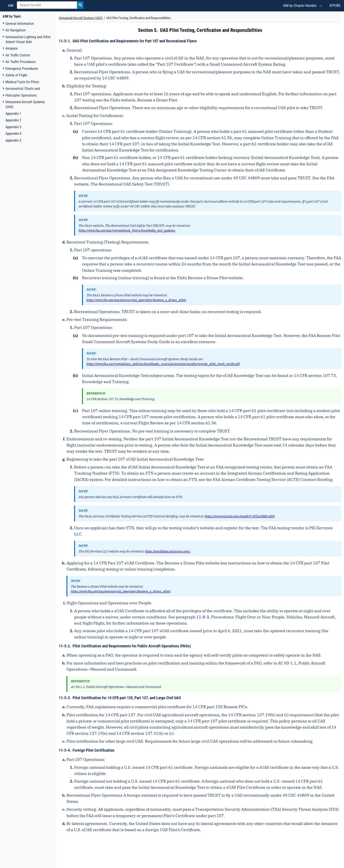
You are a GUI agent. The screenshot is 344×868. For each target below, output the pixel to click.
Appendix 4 (13, 134)
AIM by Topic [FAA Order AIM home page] (12, 16)
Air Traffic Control (18, 55)
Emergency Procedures (22, 69)
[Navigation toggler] (3, 23)
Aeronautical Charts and (23, 89)
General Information (20, 24)
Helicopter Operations (21, 95)
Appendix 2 (13, 120)
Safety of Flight (16, 75)
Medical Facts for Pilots (22, 82)
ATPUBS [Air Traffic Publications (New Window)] (335, 6)
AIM (10, 6)
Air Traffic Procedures (21, 62)
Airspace (12, 48)
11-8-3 (203, 617)
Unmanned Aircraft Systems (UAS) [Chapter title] (81, 18)
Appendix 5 (13, 140)
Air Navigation (16, 30)
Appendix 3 (13, 127)
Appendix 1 (13, 114)
